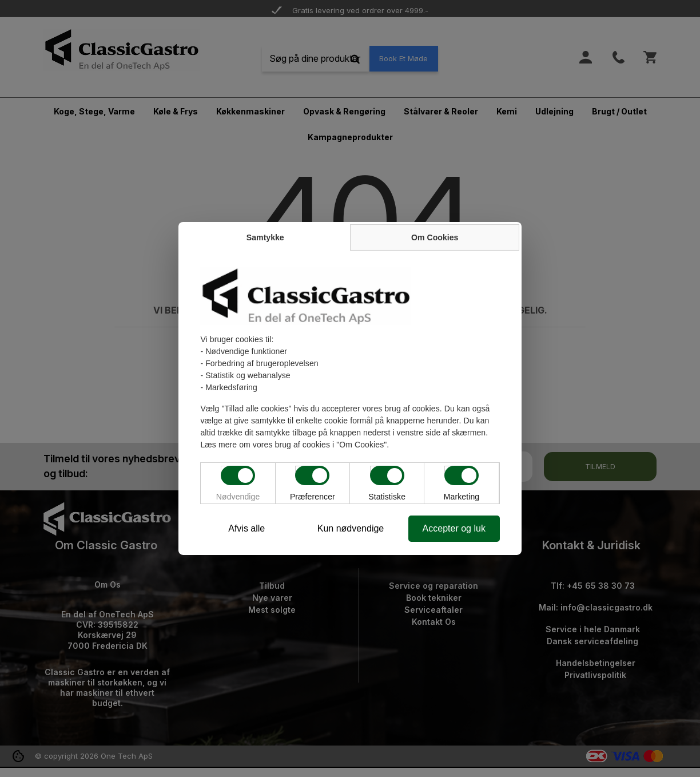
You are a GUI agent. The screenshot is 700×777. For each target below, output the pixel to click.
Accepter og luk (455, 528)
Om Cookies (436, 237)
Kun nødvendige (351, 528)
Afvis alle (245, 528)
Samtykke (264, 237)
